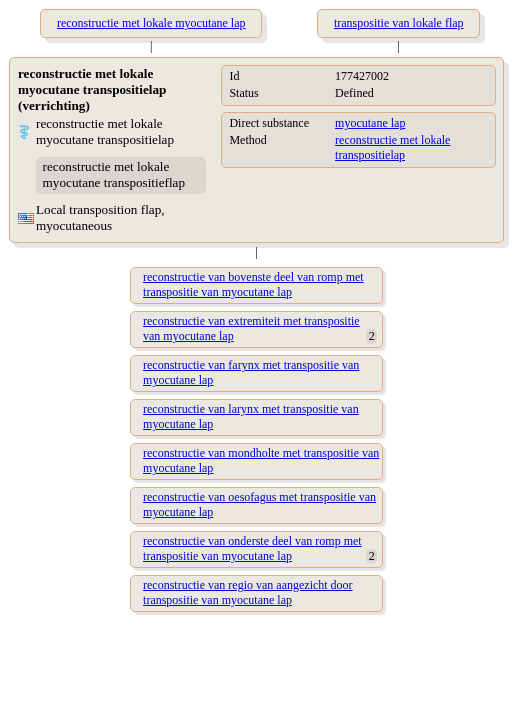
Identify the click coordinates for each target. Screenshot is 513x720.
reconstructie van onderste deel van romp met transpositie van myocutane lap (252, 548)
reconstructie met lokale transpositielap (392, 147)
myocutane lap (370, 123)
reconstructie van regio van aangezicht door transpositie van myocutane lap (248, 592)
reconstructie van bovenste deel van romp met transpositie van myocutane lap (253, 284)
